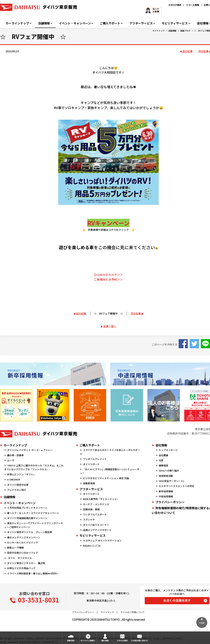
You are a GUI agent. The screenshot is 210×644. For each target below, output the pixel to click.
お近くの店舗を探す (177, 600)
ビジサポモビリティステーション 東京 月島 (106, 478)
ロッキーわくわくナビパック (23, 542)
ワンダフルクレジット (95, 459)
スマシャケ (89, 520)
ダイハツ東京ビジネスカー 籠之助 (26, 563)
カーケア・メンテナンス (96, 504)
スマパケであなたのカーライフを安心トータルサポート (110, 452)
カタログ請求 (175, 5)
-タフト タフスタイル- (20, 558)
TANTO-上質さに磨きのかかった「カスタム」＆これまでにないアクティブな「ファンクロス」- (34, 467)
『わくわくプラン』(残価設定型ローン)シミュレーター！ (109, 471)
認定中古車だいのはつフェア (23, 553)
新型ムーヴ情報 (15, 548)
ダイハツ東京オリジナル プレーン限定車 (30, 532)
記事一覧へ (110, 326)
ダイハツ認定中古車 (18, 485)
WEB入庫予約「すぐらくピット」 (101, 499)
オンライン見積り (88, 640)
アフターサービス (141, 23)
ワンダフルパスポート (95, 514)
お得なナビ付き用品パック (23, 568)
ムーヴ (11, 460)
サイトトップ (159, 31)
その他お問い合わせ (139, 640)
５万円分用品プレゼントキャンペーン (27, 508)
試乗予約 (71, 640)
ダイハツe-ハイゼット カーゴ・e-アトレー (30, 450)
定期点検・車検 (91, 509)
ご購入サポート (110, 23)
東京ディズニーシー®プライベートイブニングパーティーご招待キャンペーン (34, 525)
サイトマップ (107, 612)
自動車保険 (89, 483)
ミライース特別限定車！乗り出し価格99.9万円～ (33, 573)
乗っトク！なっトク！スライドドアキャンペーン (33, 513)
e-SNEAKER (14, 479)
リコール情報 (192, 5)
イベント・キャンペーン (75, 23)
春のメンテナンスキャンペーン (24, 537)
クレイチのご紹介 (17, 490)
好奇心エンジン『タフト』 (21, 474)
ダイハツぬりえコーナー (96, 525)
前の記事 (188, 51)
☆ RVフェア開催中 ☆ (108, 313)
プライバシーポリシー (83, 612)
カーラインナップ (17, 23)
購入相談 (105, 640)
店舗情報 (44, 23)
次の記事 (136, 313)
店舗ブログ (185, 31)
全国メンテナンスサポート (97, 530)
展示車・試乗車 (15, 455)
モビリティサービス (175, 23)
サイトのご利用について (133, 612)
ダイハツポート (91, 464)
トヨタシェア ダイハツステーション (102, 540)
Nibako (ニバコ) (92, 546)
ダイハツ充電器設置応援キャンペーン (27, 518)
